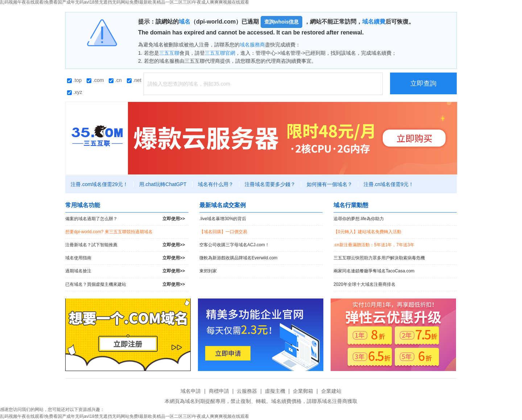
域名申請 (191, 391)
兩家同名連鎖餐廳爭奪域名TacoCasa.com (374, 271)
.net (134, 80)
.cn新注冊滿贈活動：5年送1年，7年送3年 (374, 245)
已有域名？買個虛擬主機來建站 (125, 285)
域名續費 (374, 22)
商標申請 (219, 391)
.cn (115, 80)
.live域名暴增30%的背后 (223, 219)
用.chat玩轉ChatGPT (163, 184)
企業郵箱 (303, 391)
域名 (185, 22)
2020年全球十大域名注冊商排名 (364, 284)
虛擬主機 (275, 391)
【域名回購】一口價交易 (223, 232)
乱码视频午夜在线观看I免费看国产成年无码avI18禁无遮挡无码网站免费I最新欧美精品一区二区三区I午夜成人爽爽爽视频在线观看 (125, 416)
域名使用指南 (125, 258)
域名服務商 (252, 45)
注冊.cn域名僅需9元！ (389, 184)
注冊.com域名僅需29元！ (99, 184)
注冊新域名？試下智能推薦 (125, 245)
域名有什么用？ (216, 184)
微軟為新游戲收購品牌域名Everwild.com (238, 258)
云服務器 (247, 391)
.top (74, 80)
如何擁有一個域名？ (330, 184)
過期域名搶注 (125, 271)
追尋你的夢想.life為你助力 (359, 219)
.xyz (75, 92)
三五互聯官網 (220, 53)
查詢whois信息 (282, 22)
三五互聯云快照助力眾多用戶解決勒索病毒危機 (379, 258)
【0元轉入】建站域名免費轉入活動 (367, 232)
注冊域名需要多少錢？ (270, 184)
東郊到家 (208, 271)
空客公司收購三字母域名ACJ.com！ (234, 245)
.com (95, 80)
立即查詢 (423, 83)
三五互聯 (169, 53)
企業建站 (331, 391)
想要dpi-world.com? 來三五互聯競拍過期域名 (109, 232)
